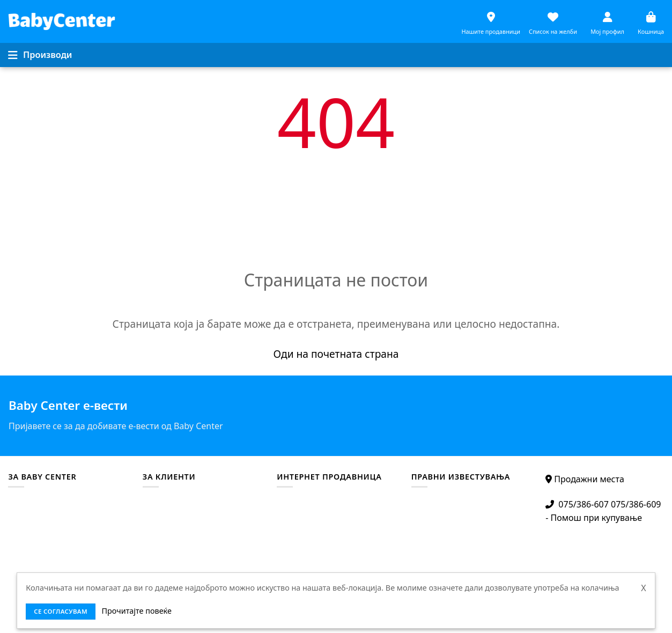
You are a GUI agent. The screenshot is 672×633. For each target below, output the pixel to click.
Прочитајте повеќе (137, 611)
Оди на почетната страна (336, 354)
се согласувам (61, 611)
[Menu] (40, 55)
